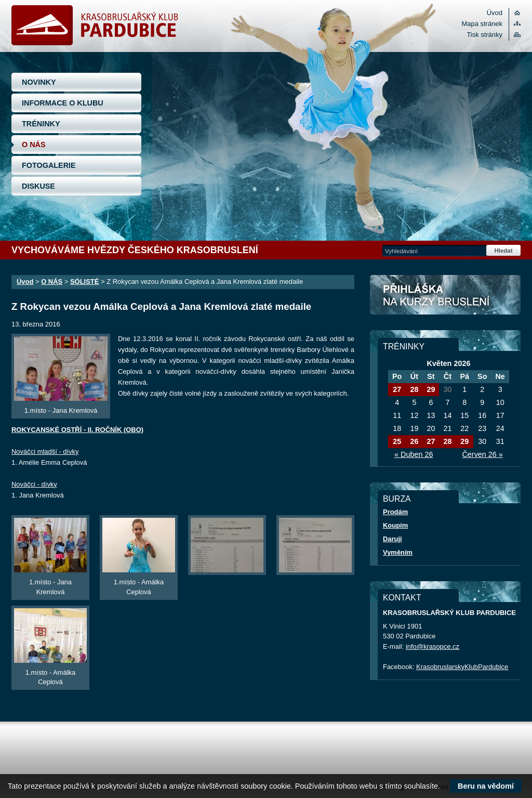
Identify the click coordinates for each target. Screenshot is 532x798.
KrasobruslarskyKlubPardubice (462, 667)
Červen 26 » (482, 454)
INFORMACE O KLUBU (63, 103)
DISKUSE (38, 186)
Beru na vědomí (486, 786)
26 (414, 441)
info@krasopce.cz (433, 646)
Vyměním (398, 552)
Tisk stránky (484, 35)
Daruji (393, 539)
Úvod (495, 13)
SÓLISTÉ (84, 282)
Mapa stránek (482, 24)
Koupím (395, 525)
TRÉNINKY (41, 124)
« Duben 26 (414, 454)
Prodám (395, 512)
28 (414, 389)
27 (397, 389)
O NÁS (34, 145)
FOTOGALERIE (49, 165)
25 (397, 441)
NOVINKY (39, 82)
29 (431, 389)
